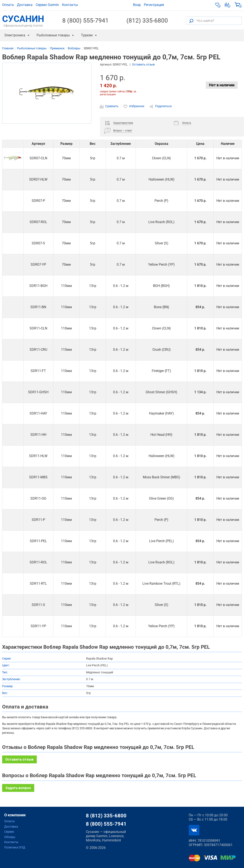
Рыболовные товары (53, 35)
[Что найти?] (214, 21)
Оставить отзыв (143, 64)
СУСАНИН (23, 21)
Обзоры (10, 837)
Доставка (25, 5)
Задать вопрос (18, 788)
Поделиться (160, 106)
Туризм (87, 35)
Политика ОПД (15, 847)
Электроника (15, 35)
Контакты (70, 5)
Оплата (8, 5)
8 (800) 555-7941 (85, 21)
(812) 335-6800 (147, 21)
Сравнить (110, 106)
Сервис (9, 832)
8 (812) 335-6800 (106, 816)
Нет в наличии (222, 85)
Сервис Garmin (47, 5)
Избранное (134, 106)
